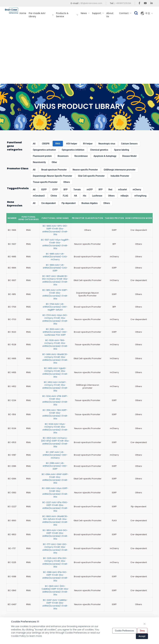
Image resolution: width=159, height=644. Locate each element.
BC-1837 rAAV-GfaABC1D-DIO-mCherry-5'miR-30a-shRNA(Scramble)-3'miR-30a (55, 280)
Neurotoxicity (39, 162)
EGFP (44, 189)
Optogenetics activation (44, 150)
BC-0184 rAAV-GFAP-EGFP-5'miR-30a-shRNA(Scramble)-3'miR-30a (55, 479)
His (85, 196)
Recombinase (81, 156)
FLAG (66, 196)
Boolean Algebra (90, 203)
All (34, 144)
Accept (142, 636)
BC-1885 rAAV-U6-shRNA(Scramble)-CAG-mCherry (55, 257)
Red (110, 189)
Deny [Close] (142, 631)
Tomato (77, 189)
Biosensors (63, 156)
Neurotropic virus (107, 144)
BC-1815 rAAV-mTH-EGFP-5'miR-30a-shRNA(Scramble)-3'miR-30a (55, 294)
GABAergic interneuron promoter (120, 170)
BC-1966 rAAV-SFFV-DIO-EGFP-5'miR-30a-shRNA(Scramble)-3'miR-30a (55, 230)
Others (67, 182)
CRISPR (46, 144)
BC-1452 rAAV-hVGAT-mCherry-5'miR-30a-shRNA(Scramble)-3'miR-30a (55, 386)
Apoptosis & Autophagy (105, 156)
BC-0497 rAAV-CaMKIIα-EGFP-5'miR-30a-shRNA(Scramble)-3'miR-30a (55, 604)
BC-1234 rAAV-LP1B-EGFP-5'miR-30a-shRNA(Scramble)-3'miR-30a (55, 400)
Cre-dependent (49, 203)
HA (76, 196)
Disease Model (129, 156)
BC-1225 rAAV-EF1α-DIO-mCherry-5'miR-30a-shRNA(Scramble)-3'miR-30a (55, 562)
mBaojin (124, 196)
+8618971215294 (123, 3)
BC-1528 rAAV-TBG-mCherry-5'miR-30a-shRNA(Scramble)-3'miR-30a (55, 345)
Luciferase (97, 196)
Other (54, 162)
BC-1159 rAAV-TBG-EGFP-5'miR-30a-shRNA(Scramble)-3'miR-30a (55, 414)
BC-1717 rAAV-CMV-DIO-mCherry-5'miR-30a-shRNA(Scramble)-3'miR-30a (55, 548)
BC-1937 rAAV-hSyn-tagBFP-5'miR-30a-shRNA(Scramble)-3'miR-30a (55, 244)
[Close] (145, 624)
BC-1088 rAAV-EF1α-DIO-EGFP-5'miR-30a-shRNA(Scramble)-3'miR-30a (55, 576)
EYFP (55, 189)
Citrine (54, 196)
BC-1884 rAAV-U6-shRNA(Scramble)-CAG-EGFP (55, 268)
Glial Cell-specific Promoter (91, 176)
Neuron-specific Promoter (85, 170)
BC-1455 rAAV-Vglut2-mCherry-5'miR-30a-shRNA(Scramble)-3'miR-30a (55, 372)
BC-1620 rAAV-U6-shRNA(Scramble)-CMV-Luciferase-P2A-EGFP (55, 332)
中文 (149, 13)
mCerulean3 (39, 196)
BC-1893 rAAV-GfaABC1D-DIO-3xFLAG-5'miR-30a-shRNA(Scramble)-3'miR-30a (55, 521)
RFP (101, 189)
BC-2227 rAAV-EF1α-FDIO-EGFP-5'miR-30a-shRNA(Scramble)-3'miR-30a (55, 507)
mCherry (137, 189)
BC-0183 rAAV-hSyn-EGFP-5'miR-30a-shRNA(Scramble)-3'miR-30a (55, 492)
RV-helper (88, 144)
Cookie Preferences (124, 631)
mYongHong (140, 196)
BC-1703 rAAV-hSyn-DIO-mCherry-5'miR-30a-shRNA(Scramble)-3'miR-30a (55, 319)
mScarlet (123, 189)
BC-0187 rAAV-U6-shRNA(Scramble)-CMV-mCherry (55, 455)
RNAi (58, 144)
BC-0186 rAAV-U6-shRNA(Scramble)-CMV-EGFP (55, 466)
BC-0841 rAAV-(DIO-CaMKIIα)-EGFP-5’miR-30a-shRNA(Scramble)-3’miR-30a (55, 590)
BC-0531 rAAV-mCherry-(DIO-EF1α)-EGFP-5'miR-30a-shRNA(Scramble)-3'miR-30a (55, 442)
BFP (65, 189)
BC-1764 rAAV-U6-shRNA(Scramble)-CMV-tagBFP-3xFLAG (55, 307)
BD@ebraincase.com (91, 3)
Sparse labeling (122, 150)
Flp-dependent (69, 203)
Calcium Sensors (129, 144)
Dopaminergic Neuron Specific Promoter (53, 176)
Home (23, 13)
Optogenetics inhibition (73, 150)
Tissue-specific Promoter (45, 182)
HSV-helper (72, 144)
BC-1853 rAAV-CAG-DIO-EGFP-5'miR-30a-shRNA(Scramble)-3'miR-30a (55, 535)
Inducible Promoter (120, 176)
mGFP (90, 189)
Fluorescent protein (42, 156)
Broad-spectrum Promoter (54, 170)
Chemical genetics (99, 150)
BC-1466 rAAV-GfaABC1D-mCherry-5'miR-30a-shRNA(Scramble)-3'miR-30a (55, 359)
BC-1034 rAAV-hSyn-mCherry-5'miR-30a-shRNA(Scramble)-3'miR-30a (55, 428)
